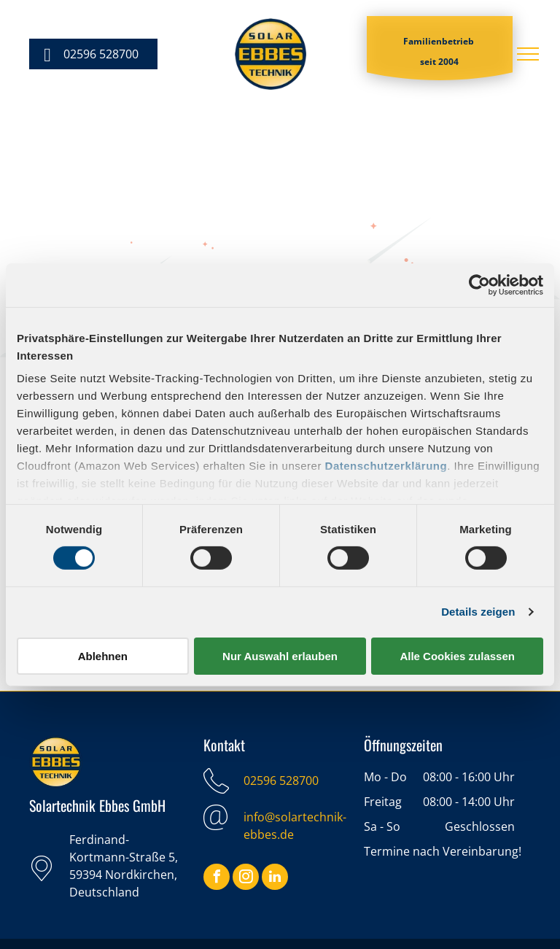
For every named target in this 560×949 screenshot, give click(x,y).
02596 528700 (281, 780)
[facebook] (217, 879)
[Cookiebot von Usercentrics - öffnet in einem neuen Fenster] (479, 284)
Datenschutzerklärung (386, 466)
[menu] (528, 54)
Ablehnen (103, 656)
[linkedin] (275, 879)
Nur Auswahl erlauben (280, 656)
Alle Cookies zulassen (457, 656)
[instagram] (246, 879)
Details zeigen (478, 612)
